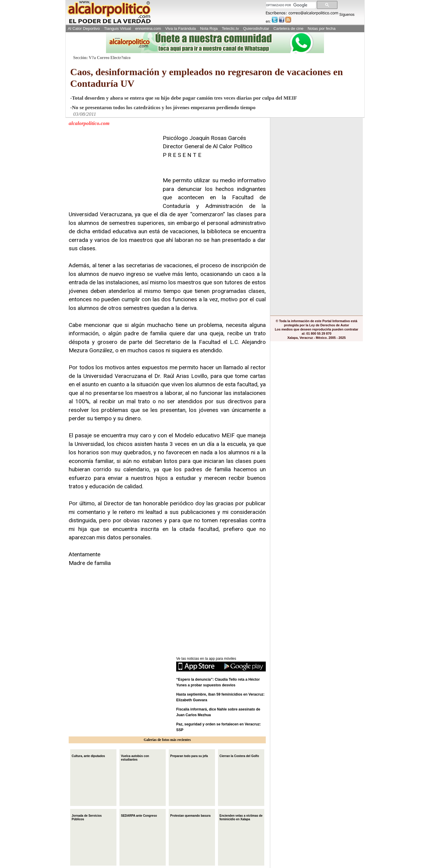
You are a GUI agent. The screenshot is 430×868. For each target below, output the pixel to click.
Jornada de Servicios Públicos (87, 817)
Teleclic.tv (230, 28)
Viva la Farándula (181, 28)
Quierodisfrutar (256, 28)
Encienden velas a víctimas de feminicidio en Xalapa (241, 817)
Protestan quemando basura (190, 815)
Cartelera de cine (289, 28)
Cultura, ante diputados (88, 755)
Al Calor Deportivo (84, 28)
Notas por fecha (321, 28)
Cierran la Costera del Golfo (239, 755)
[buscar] (290, 5)
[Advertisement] (113, 171)
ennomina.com (148, 28)
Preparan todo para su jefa (189, 755)
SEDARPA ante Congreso (139, 815)
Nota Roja (209, 28)
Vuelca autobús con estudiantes (135, 757)
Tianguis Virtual (117, 28)
